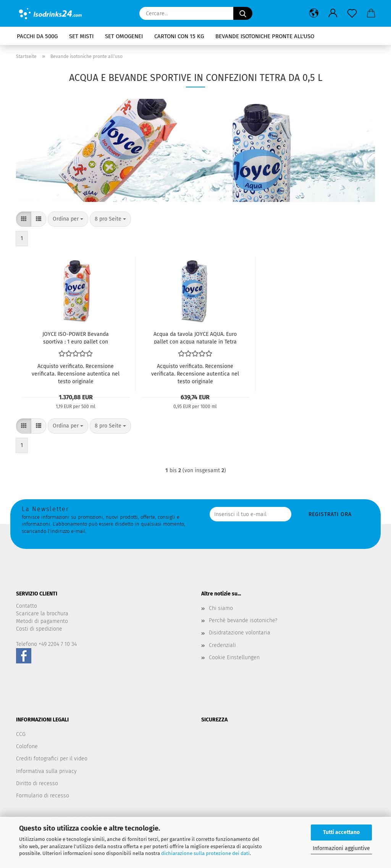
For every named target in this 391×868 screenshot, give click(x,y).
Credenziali (222, 645)
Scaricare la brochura (42, 614)
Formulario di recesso (43, 796)
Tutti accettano (341, 832)
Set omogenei (124, 36)
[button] (314, 13)
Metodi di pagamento (42, 621)
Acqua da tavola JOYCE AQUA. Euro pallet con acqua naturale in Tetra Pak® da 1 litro (195, 337)
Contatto (27, 606)
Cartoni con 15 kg (179, 36)
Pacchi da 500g (37, 36)
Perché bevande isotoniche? (243, 620)
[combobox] (68, 219)
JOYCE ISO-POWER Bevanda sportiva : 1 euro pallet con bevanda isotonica (76, 337)
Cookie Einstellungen (234, 657)
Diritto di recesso (37, 783)
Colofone (27, 746)
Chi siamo (221, 608)
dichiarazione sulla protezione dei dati (205, 853)
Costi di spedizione (39, 629)
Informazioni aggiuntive (341, 848)
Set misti (81, 36)
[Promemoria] (352, 13)
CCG (21, 734)
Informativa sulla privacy (46, 771)
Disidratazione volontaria (240, 633)
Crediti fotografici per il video (52, 759)
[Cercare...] (243, 13)
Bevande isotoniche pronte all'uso (265, 36)
